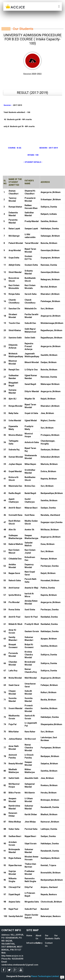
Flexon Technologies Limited (45, 976)
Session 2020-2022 (32, 64)
